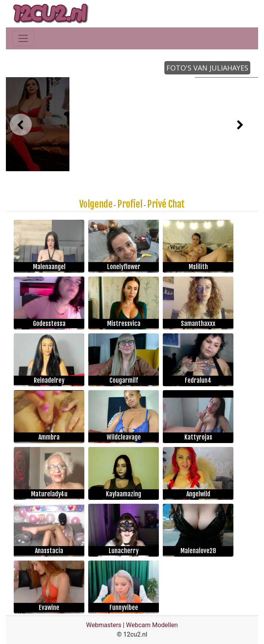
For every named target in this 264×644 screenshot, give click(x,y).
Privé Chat (166, 204)
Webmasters (104, 625)
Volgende (96, 204)
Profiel (130, 204)
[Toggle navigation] (23, 38)
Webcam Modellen (152, 625)
